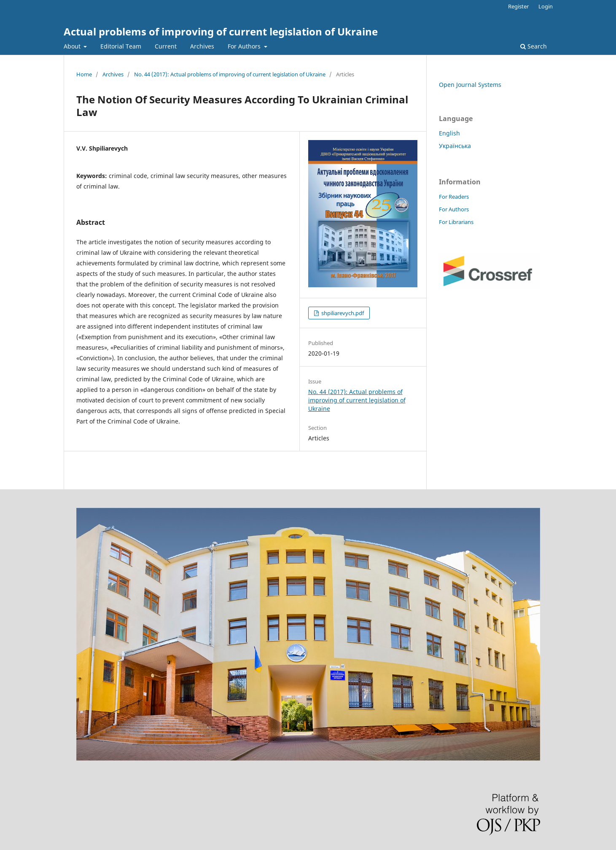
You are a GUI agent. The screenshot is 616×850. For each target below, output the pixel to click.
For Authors (245, 46)
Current (166, 46)
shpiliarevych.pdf (342, 313)
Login (546, 6)
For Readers (454, 197)
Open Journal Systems (470, 85)
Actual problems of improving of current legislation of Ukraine (221, 31)
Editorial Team (121, 46)
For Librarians (456, 222)
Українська (455, 146)
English (449, 133)
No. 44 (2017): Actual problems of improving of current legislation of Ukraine (230, 74)
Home (84, 74)
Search (534, 46)
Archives (202, 46)
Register (518, 6)
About (73, 46)
